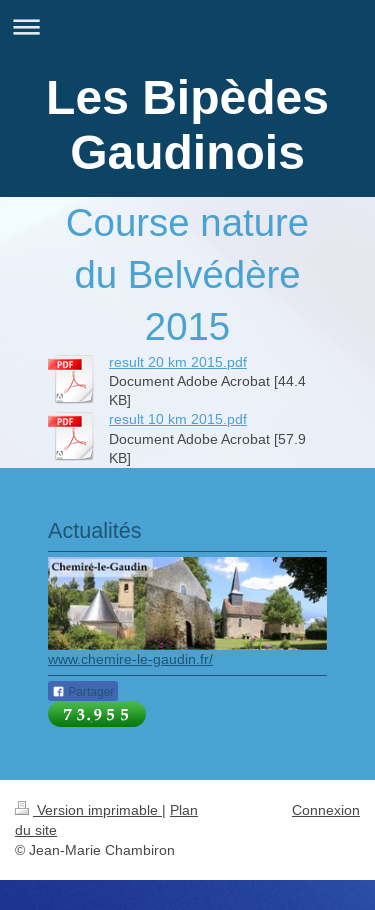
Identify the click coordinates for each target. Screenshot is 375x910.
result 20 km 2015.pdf (178, 362)
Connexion (326, 810)
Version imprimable (88, 810)
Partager (83, 692)
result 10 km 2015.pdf (178, 419)
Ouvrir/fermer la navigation (187, 26)
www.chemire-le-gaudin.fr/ (130, 659)
